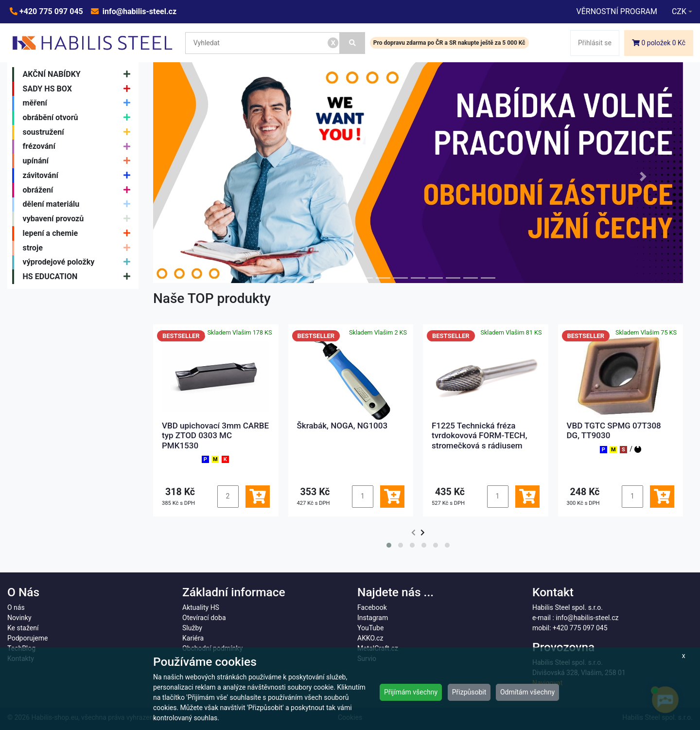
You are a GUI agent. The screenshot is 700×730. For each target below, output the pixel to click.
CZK (679, 11)
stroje (79, 248)
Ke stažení (23, 628)
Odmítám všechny (527, 692)
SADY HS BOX (79, 89)
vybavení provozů (79, 219)
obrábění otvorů (79, 118)
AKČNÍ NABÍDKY (79, 74)
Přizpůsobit (469, 692)
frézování (79, 147)
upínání (79, 161)
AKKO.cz (370, 638)
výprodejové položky (79, 263)
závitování (79, 176)
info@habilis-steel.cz (139, 11)
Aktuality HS (201, 607)
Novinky (19, 618)
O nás (16, 607)
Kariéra (193, 638)
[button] (193, 176)
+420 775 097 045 (50, 11)
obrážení (79, 190)
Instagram (373, 618)
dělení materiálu (79, 205)
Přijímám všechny (411, 692)
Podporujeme (27, 638)
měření (79, 103)
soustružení (79, 132)
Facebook (372, 607)
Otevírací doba (204, 618)
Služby (192, 628)
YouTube (370, 628)
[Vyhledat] (352, 43)
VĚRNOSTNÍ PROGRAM (616, 11)
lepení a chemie (79, 233)
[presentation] (413, 533)
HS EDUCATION (79, 277)
